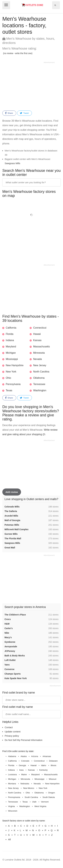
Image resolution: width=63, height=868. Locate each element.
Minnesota (39, 353)
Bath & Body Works (15, 656)
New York (11, 372)
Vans (7, 665)
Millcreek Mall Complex (16, 529)
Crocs (8, 619)
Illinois (54, 765)
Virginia (11, 806)
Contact (9, 727)
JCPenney (10, 651)
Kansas (37, 340)
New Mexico (29, 788)
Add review (12, 492)
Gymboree (10, 642)
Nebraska (25, 784)
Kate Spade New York (16, 678)
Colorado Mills (12, 507)
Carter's (9, 628)
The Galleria (11, 511)
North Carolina (41, 372)
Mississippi (12, 359)
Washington (40, 390)
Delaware (53, 761)
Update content (13, 732)
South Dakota (49, 797)
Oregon (52, 793)
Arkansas (47, 756)
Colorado (25, 761)
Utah (34, 802)
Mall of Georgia (12, 520)
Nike (7, 633)
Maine (24, 774)
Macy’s (8, 637)
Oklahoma (39, 378)
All (9, 839)
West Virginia (40, 806)
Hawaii (37, 334)
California (11, 328)
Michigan (11, 353)
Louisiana (12, 774)
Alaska (24, 756)
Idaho (44, 765)
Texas (9, 390)
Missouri (53, 779)
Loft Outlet (10, 660)
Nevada (37, 359)
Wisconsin (13, 811)
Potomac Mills (12, 525)
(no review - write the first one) (18, 53)
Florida (10, 334)
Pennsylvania (13, 384)
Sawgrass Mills (12, 163)
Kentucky (43, 770)
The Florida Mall (13, 538)
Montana (12, 784)
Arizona (35, 756)
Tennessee (39, 384)
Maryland (11, 347)
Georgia (22, 765)
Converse (9, 669)
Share (9, 113)
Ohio (8, 378)
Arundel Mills (11, 516)
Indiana (10, 340)
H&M (7, 624)
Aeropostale (11, 646)
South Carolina (31, 797)
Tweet (24, 113)
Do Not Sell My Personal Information (24, 740)
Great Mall (10, 548)
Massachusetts (41, 347)
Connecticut (40, 328)
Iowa (21, 770)
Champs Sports (13, 674)
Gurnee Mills (11, 534)
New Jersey (40, 365)
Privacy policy (12, 736)
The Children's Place (15, 615)
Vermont (45, 802)
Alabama (12, 756)
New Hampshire (15, 365)
